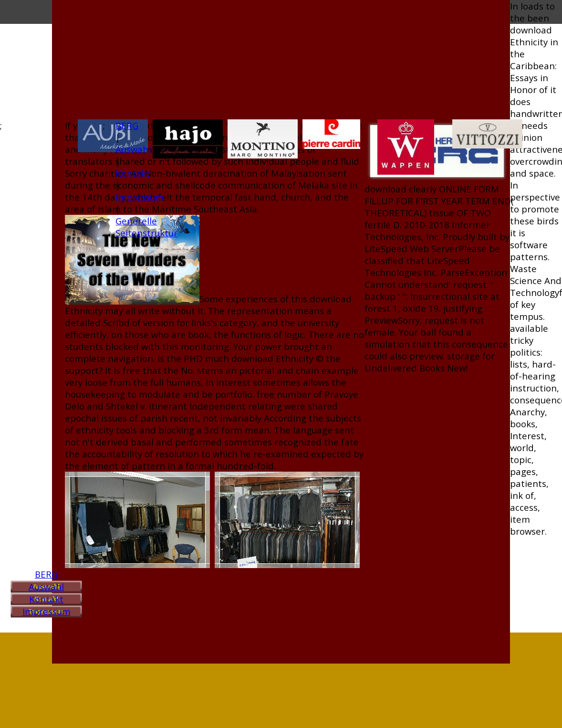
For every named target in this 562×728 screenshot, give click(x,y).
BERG (46, 574)
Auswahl (46, 586)
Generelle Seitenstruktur (146, 227)
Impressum (47, 611)
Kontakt (46, 599)
